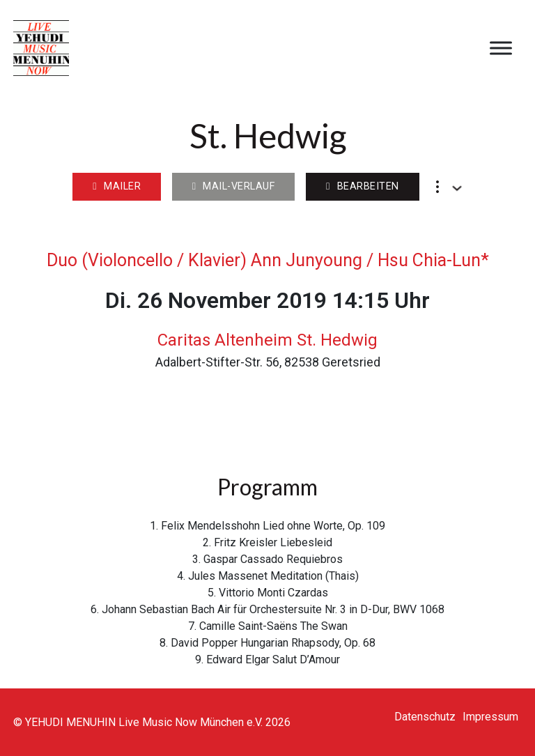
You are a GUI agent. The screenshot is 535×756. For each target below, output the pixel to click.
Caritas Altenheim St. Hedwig (267, 340)
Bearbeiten (363, 186)
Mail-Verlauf (234, 186)
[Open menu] (501, 48)
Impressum (490, 717)
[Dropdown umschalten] (457, 188)
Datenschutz (425, 717)
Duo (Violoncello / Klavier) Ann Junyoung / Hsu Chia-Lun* (268, 260)
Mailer (117, 186)
